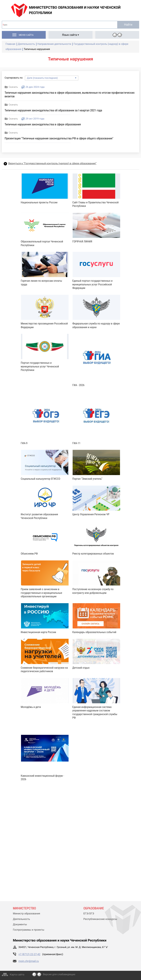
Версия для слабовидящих (59, 974)
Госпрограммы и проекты (29, 930)
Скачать (13, 87)
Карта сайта (17, 975)
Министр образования (26, 914)
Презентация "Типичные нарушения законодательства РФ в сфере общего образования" (59, 138)
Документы (20, 925)
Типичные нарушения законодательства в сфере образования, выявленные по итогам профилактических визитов (70, 94)
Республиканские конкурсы (100, 919)
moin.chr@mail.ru (29, 961)
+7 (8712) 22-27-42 (29, 954)
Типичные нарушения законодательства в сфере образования (43, 124)
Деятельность (21, 919)
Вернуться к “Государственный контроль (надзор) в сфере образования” (52, 164)
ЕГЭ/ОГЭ (89, 914)
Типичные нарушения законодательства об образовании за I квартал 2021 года (53, 110)
